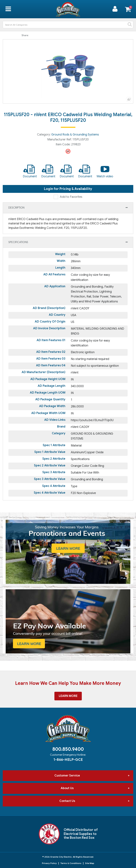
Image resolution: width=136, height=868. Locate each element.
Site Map (90, 863)
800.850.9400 (68, 749)
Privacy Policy (49, 863)
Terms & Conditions (71, 863)
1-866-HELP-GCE (68, 760)
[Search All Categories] (68, 25)
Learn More (68, 696)
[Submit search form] (130, 25)
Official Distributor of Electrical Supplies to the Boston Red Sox (81, 834)
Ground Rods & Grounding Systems (75, 135)
